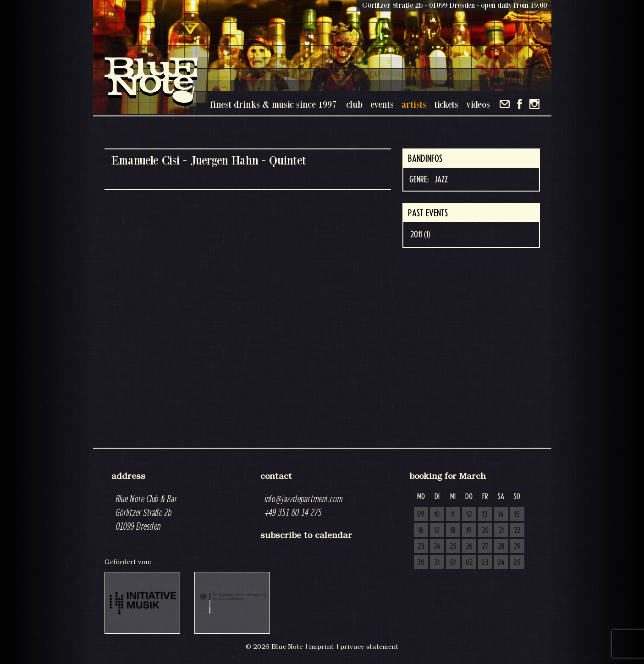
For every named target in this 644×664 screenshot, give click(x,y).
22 (517, 531)
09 (421, 515)
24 (437, 547)
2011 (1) (420, 235)
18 (453, 531)
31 (437, 563)
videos (478, 104)
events (382, 104)
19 (469, 531)
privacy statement (369, 647)
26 (469, 547)
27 (485, 547)
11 (453, 515)
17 (437, 531)
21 (501, 531)
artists (414, 104)
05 (517, 563)
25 (453, 547)
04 (501, 563)
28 (501, 547)
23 (421, 547)
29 (517, 547)
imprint (321, 647)
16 (421, 531)
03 (485, 563)
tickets (446, 104)
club (354, 104)
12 (469, 515)
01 (453, 563)
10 (437, 515)
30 (421, 563)
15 (517, 515)
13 (485, 515)
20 (485, 531)
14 (501, 515)
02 (469, 563)
